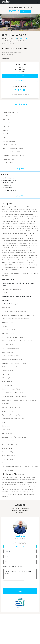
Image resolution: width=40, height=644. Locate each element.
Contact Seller (20, 76)
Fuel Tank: (5, 148)
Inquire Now (25, 11)
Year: (4, 119)
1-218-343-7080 (20, 546)
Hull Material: (6, 145)
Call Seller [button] (20, 80)
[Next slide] (37, 23)
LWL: (4, 127)
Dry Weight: (6, 163)
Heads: (4, 138)
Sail (16, 39)
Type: (4, 116)
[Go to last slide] (3, 23)
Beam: (4, 123)
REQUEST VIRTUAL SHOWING (14, 566)
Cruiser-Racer (22, 39)
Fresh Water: (6, 152)
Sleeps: (5, 134)
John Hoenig (20, 536)
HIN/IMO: (5, 112)
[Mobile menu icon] (37, 2)
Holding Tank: (6, 156)
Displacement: (6, 159)
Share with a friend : (20, 86)
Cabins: (5, 130)
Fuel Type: (5, 141)
